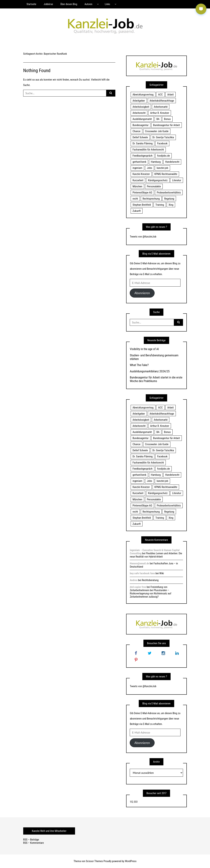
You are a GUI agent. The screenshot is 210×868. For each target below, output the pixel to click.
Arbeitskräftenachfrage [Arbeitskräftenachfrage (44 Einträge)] (162, 101)
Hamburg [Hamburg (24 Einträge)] (156, 162)
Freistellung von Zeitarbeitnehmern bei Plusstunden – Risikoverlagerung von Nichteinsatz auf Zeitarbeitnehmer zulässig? (150, 592)
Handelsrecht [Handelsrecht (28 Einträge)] (172, 162)
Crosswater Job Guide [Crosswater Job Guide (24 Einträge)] (157, 131)
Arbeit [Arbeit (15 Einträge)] (171, 95)
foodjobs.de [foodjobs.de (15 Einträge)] (163, 156)
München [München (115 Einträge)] (137, 186)
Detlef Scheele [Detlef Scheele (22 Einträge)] (140, 137)
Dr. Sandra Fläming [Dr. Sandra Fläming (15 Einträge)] (142, 143)
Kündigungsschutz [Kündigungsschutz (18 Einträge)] (158, 180)
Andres (134, 580)
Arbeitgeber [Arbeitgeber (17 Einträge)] (139, 101)
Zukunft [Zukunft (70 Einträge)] (136, 211)
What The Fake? (139, 365)
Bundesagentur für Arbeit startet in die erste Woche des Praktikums (156, 379)
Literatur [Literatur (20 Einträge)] (177, 180)
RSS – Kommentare (33, 843)
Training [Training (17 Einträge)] (160, 205)
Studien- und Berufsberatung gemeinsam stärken (154, 357)
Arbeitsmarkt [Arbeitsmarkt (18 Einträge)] (161, 107)
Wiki (162, 573)
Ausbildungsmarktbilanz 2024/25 (150, 371)
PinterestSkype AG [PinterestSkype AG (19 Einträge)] (142, 193)
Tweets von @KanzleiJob (143, 237)
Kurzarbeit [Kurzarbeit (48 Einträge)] (138, 180)
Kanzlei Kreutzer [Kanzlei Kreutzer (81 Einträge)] (141, 174)
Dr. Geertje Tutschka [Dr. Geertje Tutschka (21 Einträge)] (163, 137)
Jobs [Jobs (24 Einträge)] (149, 168)
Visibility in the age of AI (144, 349)
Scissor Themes (94, 861)
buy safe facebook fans (142, 573)
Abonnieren (142, 293)
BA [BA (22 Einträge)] (158, 119)
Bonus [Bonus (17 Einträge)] (167, 119)
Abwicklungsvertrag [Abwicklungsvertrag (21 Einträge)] (143, 95)
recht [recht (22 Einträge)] (135, 199)
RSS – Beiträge (31, 840)
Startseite (31, 4)
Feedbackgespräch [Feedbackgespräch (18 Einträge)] (142, 156)
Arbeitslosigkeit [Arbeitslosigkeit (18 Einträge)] (141, 107)
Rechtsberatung (150, 580)
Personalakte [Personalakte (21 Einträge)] (154, 186)
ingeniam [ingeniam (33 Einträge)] (137, 168)
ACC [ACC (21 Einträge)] (161, 95)
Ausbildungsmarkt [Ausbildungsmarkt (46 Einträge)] (142, 119)
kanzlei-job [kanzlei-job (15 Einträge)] (162, 168)
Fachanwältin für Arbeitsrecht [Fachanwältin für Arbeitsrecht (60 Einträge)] (148, 150)
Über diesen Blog (69, 4)
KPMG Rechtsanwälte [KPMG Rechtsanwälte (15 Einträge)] (166, 174)
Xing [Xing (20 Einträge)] (171, 205)
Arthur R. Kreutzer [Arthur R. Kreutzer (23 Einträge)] (160, 113)
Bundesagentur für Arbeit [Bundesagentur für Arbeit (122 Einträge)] (166, 125)
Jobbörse (48, 4)
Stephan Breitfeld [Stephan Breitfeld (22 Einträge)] (142, 205)
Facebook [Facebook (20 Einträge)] (162, 143)
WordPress (131, 861)
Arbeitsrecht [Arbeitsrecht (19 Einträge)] (139, 113)
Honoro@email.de (139, 563)
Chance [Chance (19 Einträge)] (136, 131)
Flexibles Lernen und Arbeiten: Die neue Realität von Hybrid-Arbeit (156, 555)
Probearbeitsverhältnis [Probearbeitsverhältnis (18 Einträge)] (169, 193)
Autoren (88, 4)
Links (107, 4)
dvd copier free (138, 587)
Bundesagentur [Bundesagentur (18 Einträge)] (140, 125)
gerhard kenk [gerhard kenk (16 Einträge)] (139, 162)
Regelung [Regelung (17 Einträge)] (169, 199)
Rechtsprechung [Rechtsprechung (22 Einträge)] (151, 199)
